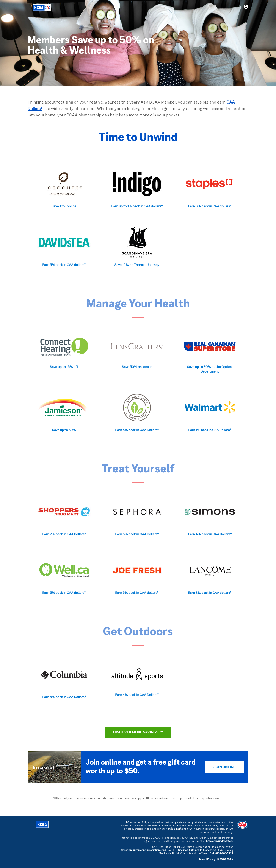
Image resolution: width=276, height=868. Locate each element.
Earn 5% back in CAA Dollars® (137, 430)
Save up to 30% (64, 430)
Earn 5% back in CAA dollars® (64, 265)
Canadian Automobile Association (140, 850)
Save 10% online (64, 207)
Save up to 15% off (64, 367)
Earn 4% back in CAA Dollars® (210, 534)
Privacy (211, 859)
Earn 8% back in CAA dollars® (210, 593)
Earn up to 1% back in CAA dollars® (137, 207)
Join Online (225, 767)
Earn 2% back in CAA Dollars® (64, 534)
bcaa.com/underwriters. (220, 841)
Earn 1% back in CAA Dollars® (210, 430)
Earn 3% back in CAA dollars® (210, 207)
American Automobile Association (197, 850)
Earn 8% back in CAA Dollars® (64, 697)
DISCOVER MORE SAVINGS (136, 732)
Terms (202, 859)
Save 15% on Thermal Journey (137, 265)
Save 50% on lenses (137, 367)
